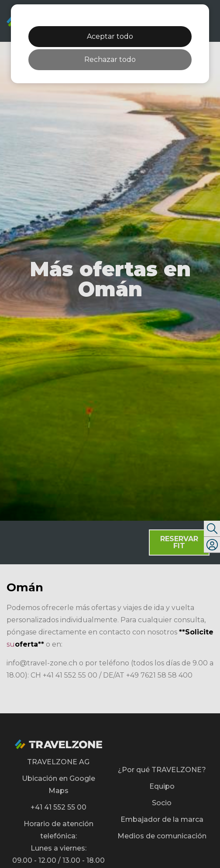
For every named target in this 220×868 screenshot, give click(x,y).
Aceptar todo (110, 36)
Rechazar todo (110, 59)
